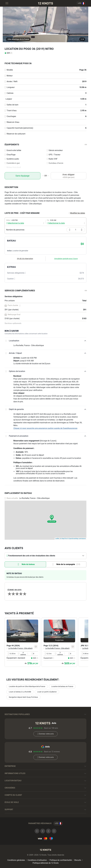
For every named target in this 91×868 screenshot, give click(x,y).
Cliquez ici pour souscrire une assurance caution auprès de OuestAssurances (45, 428)
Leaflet (57, 539)
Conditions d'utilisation (37, 860)
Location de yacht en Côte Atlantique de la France (27, 686)
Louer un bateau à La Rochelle (20, 692)
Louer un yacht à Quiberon (47, 692)
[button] (45, 145)
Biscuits (78, 860)
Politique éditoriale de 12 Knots (46, 863)
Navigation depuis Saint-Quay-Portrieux (23, 697)
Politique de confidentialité (61, 860)
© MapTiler (64, 539)
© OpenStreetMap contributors (77, 539)
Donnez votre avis (46, 734)
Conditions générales (16, 860)
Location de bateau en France (62, 686)
